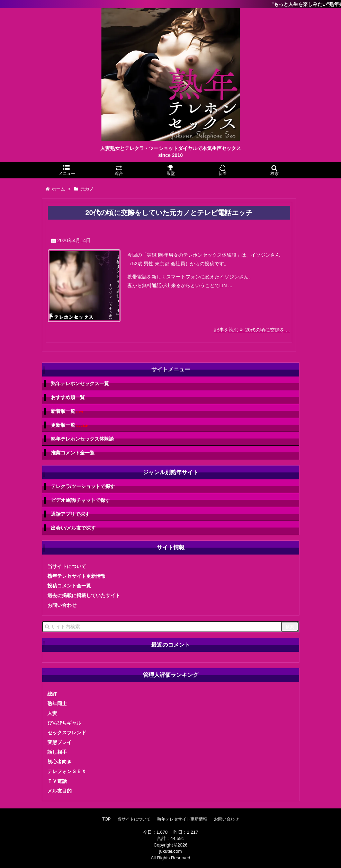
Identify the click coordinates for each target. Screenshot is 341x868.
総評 (52, 694)
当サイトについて (67, 566)
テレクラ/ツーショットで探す (83, 486)
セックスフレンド (67, 733)
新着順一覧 (67, 411)
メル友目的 (60, 791)
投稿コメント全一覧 (69, 586)
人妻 (52, 713)
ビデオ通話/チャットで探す (81, 500)
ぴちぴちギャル (64, 723)
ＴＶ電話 (57, 781)
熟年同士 (57, 703)
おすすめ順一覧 (68, 397)
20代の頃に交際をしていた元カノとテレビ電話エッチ (169, 213)
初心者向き (60, 762)
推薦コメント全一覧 (73, 453)
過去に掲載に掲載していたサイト (84, 595)
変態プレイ (60, 742)
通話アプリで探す (70, 514)
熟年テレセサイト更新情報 (77, 576)
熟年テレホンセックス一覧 (80, 383)
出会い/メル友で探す (73, 528)
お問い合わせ (62, 605)
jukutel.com (171, 851)
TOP (106, 819)
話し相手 (57, 752)
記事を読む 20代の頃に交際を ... (252, 330)
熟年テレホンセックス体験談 (82, 439)
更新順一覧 (69, 425)
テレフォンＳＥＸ (67, 771)
